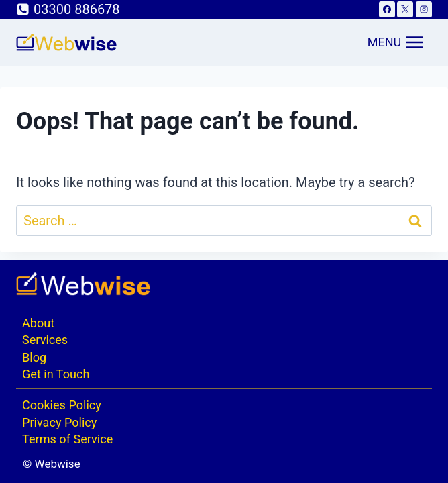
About (38, 323)
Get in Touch (56, 374)
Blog (34, 357)
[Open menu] (396, 42)
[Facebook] (387, 9)
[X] (405, 9)
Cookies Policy (62, 405)
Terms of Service (67, 439)
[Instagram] (424, 9)
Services (45, 340)
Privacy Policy (59, 422)
